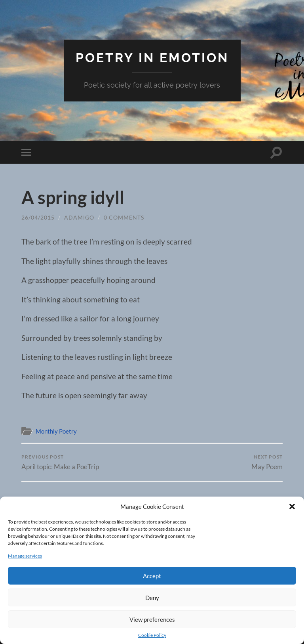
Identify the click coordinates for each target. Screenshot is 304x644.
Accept (152, 576)
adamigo (79, 217)
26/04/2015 (38, 217)
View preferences (152, 619)
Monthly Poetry (56, 431)
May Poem (267, 462)
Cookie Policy (152, 635)
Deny (152, 598)
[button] (292, 506)
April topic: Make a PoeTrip (60, 462)
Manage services (25, 556)
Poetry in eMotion (152, 58)
